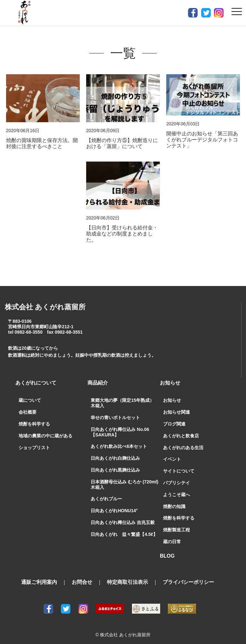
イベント (172, 454)
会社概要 (28, 407)
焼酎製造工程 (176, 524)
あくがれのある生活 (183, 442)
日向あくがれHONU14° (114, 505)
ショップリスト (34, 442)
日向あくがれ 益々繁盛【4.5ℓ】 (124, 529)
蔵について (30, 395)
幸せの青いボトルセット (115, 412)
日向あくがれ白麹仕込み (115, 453)
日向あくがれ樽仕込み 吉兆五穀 (123, 517)
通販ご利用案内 (39, 577)
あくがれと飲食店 (181, 430)
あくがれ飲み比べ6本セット (119, 441)
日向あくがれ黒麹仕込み (115, 465)
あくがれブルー (106, 493)
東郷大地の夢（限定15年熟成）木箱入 (122, 398)
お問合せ (82, 577)
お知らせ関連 (176, 407)
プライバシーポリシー (188, 577)
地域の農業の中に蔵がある (45, 430)
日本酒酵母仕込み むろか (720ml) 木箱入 (124, 479)
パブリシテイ (176, 477)
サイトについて (179, 465)
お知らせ (172, 395)
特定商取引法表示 (127, 577)
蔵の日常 (172, 536)
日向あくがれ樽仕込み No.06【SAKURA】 (120, 427)
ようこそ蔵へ (176, 489)
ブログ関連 (174, 418)
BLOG (167, 550)
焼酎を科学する (34, 418)
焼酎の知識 (174, 501)
